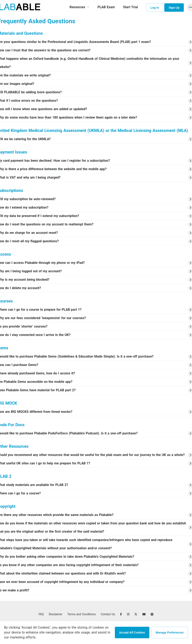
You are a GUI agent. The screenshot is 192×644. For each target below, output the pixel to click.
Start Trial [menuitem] (130, 7)
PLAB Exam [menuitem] (106, 7)
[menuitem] (79, 7)
